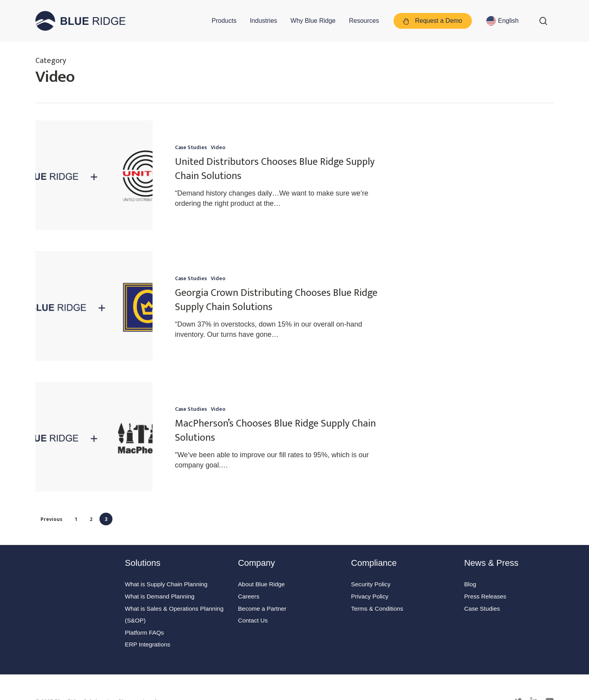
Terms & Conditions (377, 609)
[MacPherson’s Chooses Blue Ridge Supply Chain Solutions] (94, 442)
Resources (364, 21)
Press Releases (485, 596)
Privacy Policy (370, 596)
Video (218, 147)
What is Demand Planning (160, 596)
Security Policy (371, 584)
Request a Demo (433, 21)
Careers (248, 596)
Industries (263, 21)
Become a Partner (262, 609)
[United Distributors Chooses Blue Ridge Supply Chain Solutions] (94, 175)
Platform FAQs (144, 633)
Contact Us (253, 620)
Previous (52, 519)
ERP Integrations (148, 644)
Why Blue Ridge (313, 21)
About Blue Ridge (261, 584)
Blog (470, 584)
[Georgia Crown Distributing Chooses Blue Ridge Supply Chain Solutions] (94, 306)
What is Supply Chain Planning (166, 584)
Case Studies (191, 147)
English (508, 21)
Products (224, 21)
